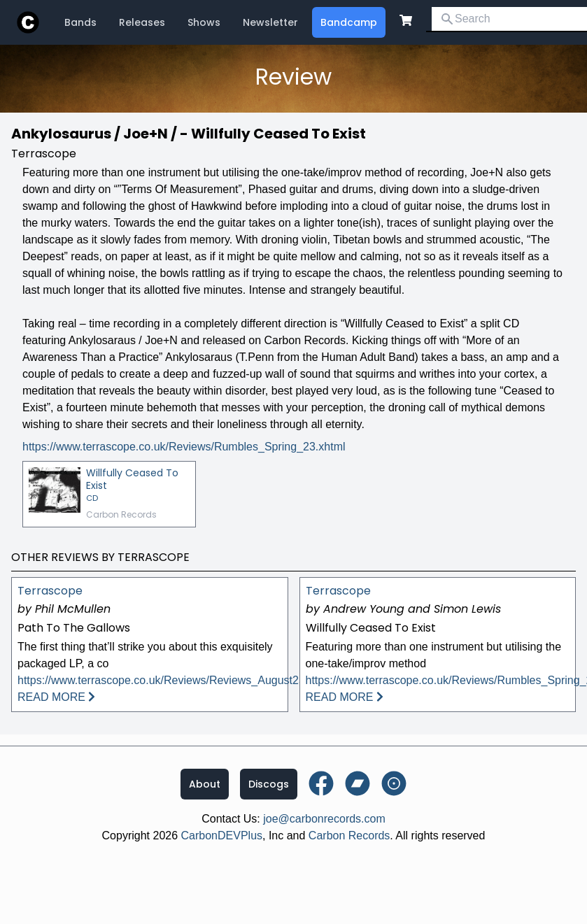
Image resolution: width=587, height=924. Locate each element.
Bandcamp (349, 22)
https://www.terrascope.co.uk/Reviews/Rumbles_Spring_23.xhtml (184, 447)
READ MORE (56, 697)
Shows (204, 22)
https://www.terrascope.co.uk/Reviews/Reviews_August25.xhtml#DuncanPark (210, 680)
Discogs (269, 784)
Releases (142, 22)
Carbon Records (349, 836)
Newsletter (270, 22)
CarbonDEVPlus (222, 836)
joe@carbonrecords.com (324, 819)
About (205, 784)
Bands (80, 22)
